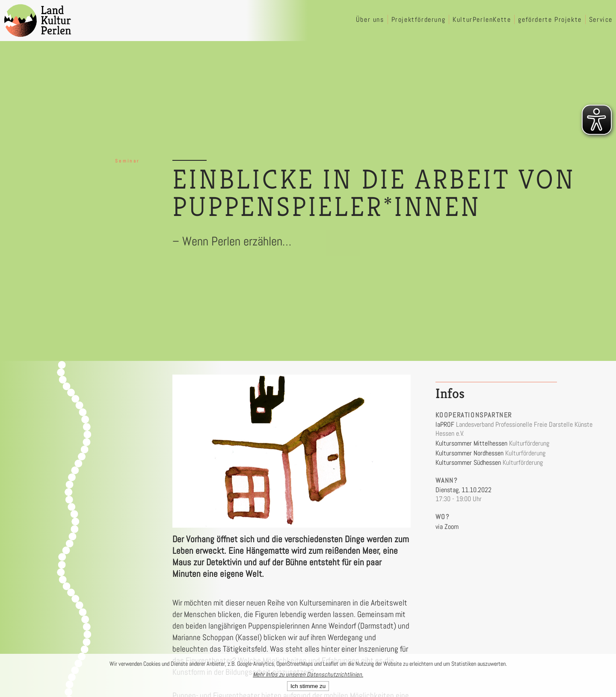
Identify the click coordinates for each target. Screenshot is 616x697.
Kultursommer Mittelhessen (471, 443)
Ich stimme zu (308, 686)
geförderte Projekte (550, 19)
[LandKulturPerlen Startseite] (38, 21)
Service (601, 19)
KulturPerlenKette (482, 19)
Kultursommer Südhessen (468, 462)
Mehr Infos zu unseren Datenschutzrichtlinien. (308, 674)
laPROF (445, 424)
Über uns (370, 19)
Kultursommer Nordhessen (469, 453)
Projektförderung (419, 19)
